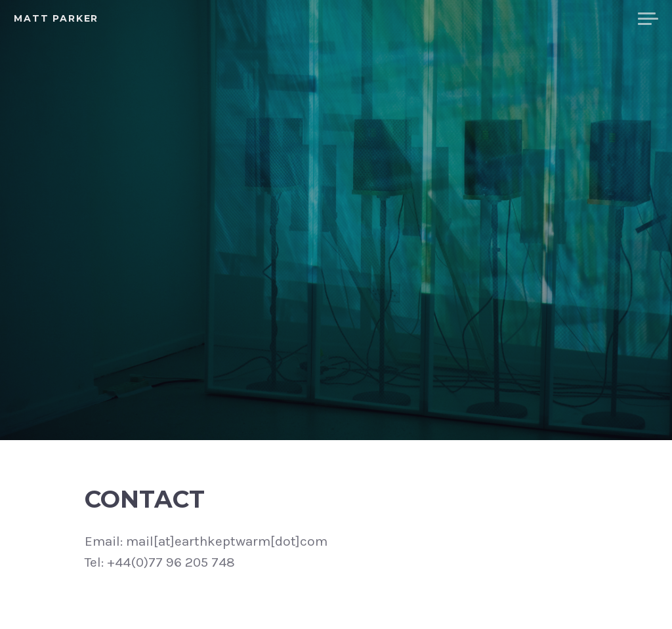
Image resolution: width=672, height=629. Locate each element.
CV (545, 19)
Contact (596, 19)
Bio (511, 19)
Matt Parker (56, 18)
